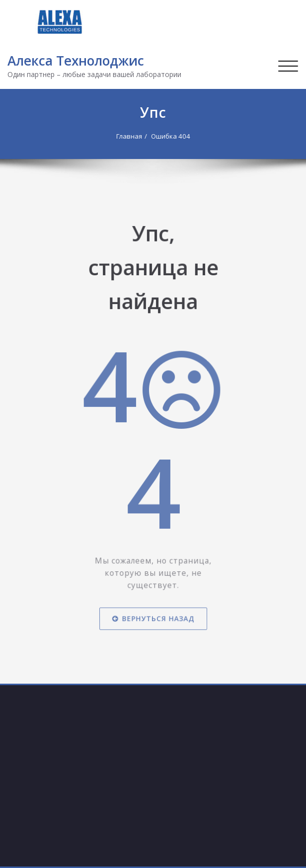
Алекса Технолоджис (76, 61)
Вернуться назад (153, 593)
